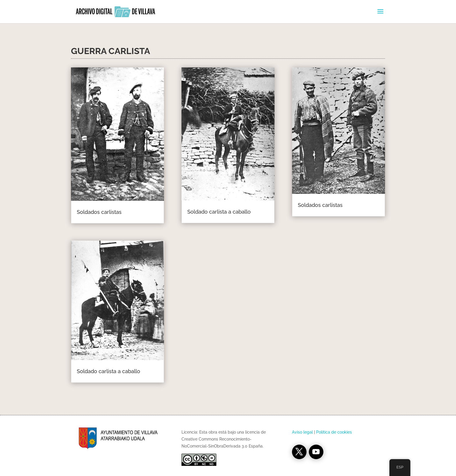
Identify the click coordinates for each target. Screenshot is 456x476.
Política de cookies (334, 432)
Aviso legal (302, 432)
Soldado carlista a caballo (108, 371)
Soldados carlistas (99, 212)
